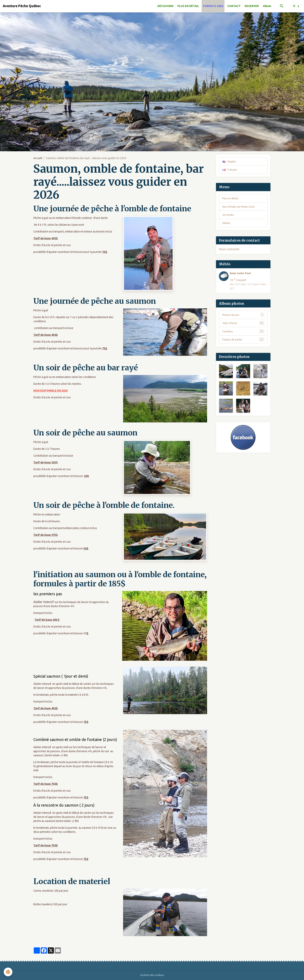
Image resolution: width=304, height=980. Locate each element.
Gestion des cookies (152, 975)
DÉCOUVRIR (165, 6)
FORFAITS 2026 (213, 6)
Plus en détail (231, 198)
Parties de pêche (243, 341)
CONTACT (234, 6)
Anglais (229, 161)
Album (267, 6)
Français (230, 170)
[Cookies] (8, 972)
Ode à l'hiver (243, 324)
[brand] (22, 6)
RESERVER (252, 6)
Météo (226, 224)
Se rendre (228, 215)
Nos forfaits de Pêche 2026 (239, 207)
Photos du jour (243, 316)
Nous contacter (229, 250)
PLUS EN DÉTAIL (188, 6)
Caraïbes (243, 332)
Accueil (38, 158)
